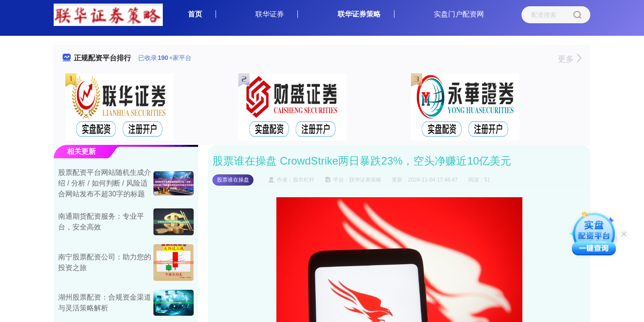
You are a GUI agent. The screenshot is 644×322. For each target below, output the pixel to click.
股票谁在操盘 (233, 180)
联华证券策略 (359, 14)
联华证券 (270, 14)
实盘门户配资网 (459, 14)
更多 (570, 59)
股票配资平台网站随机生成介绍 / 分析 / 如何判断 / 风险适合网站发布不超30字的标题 (105, 183)
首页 (195, 14)
